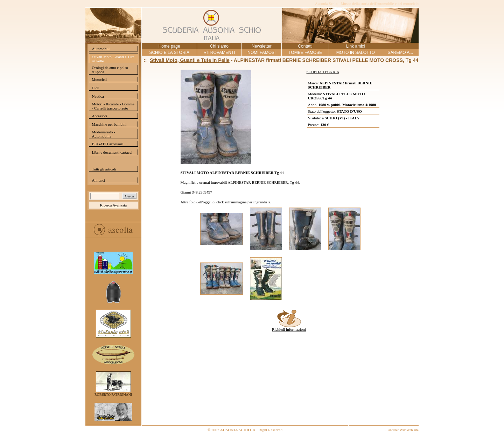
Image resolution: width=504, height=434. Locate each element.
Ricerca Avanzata (113, 205)
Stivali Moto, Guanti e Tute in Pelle (113, 59)
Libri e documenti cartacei (112, 152)
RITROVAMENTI (219, 52)
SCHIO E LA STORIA (169, 52)
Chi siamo (219, 46)
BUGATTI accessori (107, 144)
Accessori (99, 116)
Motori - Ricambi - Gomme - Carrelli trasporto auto (113, 106)
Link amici (355, 46)
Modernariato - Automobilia (103, 134)
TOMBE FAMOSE (305, 52)
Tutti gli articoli (104, 169)
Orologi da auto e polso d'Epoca (110, 70)
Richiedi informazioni (289, 328)
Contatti (305, 46)
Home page (169, 46)
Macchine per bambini (109, 124)
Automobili (101, 49)
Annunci (98, 180)
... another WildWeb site (402, 430)
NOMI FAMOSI (261, 52)
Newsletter (262, 46)
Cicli (95, 88)
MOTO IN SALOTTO (356, 52)
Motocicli (99, 79)
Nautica (98, 96)
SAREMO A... (400, 52)
